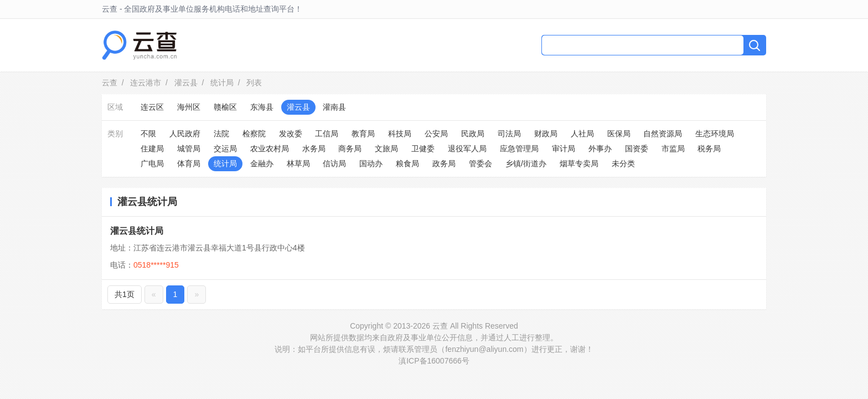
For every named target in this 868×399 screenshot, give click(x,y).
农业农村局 (270, 149)
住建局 (152, 149)
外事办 (600, 149)
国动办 (371, 163)
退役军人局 (467, 149)
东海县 (262, 107)
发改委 (291, 134)
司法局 (509, 134)
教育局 (363, 134)
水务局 (314, 149)
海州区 (189, 107)
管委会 (480, 163)
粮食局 (407, 163)
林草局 (298, 163)
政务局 (444, 163)
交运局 (225, 149)
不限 (148, 134)
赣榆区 (225, 107)
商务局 (350, 149)
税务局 (709, 149)
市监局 (673, 149)
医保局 (619, 134)
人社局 (582, 134)
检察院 (254, 134)
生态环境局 (715, 134)
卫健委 (423, 149)
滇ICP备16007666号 (434, 361)
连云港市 (146, 83)
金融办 (262, 163)
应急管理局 (519, 149)
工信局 (327, 134)
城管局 (189, 149)
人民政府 (185, 134)
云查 (110, 83)
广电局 (152, 163)
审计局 (564, 149)
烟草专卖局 (579, 163)
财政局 (546, 134)
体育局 (189, 163)
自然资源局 (663, 134)
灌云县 (186, 83)
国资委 (637, 149)
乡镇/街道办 (526, 163)
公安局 (436, 134)
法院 (221, 134)
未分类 (623, 163)
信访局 (334, 163)
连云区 (152, 107)
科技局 (400, 134)
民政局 (473, 134)
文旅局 (386, 149)
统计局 (222, 83)
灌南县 (334, 107)
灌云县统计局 (137, 231)
